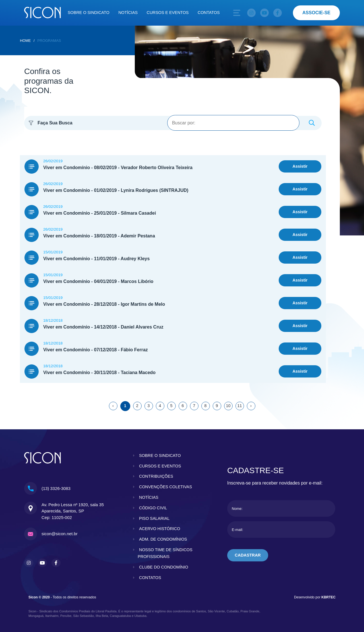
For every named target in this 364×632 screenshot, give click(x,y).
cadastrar (248, 555)
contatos (150, 578)
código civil (153, 508)
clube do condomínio (164, 567)
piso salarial (154, 518)
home (25, 41)
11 (239, 406)
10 (228, 406)
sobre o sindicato (160, 455)
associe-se (316, 13)
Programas (49, 41)
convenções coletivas (166, 487)
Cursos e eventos (168, 13)
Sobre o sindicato (89, 13)
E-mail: (237, 530)
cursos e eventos (160, 466)
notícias (149, 497)
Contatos (209, 13)
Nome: (237, 509)
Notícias (128, 13)
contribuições (156, 476)
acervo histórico (160, 529)
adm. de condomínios (163, 539)
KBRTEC (328, 597)
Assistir (300, 166)
